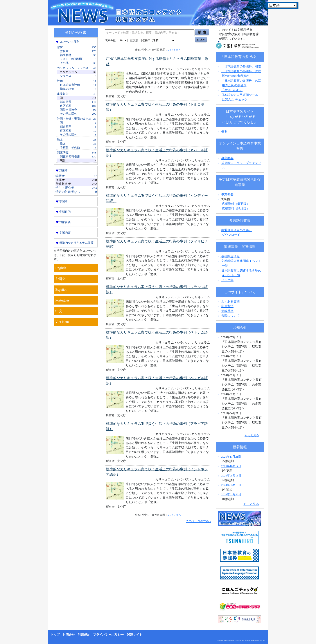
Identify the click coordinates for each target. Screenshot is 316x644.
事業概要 (227, 158)
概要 (224, 132)
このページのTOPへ (198, 521)
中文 (59, 311)
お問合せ (69, 635)
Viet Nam (62, 322)
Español (61, 290)
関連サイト (135, 635)
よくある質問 (230, 301)
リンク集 (227, 280)
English (61, 268)
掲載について (230, 316)
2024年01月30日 (231, 494)
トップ (55, 635)
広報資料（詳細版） (236, 209)
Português (62, 300)
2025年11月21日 (231, 457)
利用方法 (227, 306)
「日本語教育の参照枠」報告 (241, 66)
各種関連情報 (229, 256)
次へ (178, 50)
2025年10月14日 (231, 466)
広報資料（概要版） (236, 204)
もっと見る (252, 435)
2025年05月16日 (231, 475)
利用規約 (84, 635)
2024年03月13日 (231, 485)
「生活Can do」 (232, 90)
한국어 (61, 279)
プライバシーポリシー (108, 635)
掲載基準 (227, 311)
